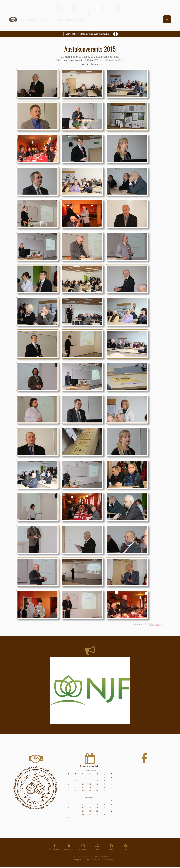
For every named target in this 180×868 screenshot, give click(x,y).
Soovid (94, 34)
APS (55, 7)
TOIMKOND (81, 7)
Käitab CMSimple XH (74, 860)
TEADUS (112, 7)
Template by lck (108, 860)
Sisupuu (97, 849)
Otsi (126, 849)
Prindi (111, 849)
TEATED (68, 7)
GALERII (127, 7)
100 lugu (83, 34)
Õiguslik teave (54, 849)
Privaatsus (69, 849)
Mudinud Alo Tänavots (92, 860)
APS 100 (71, 34)
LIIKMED (97, 7)
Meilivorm (83, 849)
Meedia (105, 34)
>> (95, 770)
